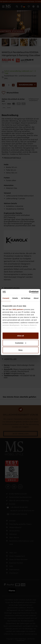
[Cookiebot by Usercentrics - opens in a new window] (29, 292)
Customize (21, 343)
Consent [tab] (6, 298)
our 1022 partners (16, 309)
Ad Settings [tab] (26, 298)
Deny (20, 350)
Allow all (20, 336)
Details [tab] (15, 298)
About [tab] (36, 298)
